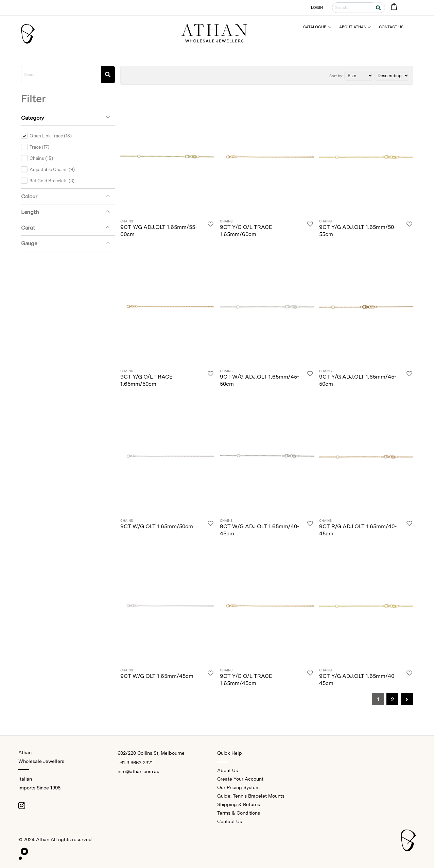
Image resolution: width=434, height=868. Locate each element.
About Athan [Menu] (353, 27)
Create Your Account (240, 779)
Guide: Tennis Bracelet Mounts (251, 796)
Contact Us (230, 821)
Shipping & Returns (239, 804)
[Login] (211, 229)
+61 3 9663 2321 (135, 763)
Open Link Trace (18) (51, 136)
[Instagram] (22, 805)
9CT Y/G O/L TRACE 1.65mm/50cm (146, 380)
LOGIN (317, 7)
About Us (228, 770)
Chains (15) (41, 158)
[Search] (108, 75)
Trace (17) (39, 147)
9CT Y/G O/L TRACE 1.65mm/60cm (246, 231)
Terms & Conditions (239, 813)
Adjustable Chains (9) (52, 169)
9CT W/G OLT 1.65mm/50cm (157, 526)
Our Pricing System (238, 787)
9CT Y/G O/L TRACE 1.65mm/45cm (246, 680)
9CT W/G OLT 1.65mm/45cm (157, 676)
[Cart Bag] (394, 7)
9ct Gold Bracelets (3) (52, 181)
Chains (127, 221)
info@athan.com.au (138, 771)
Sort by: (336, 76)
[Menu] (320, 27)
